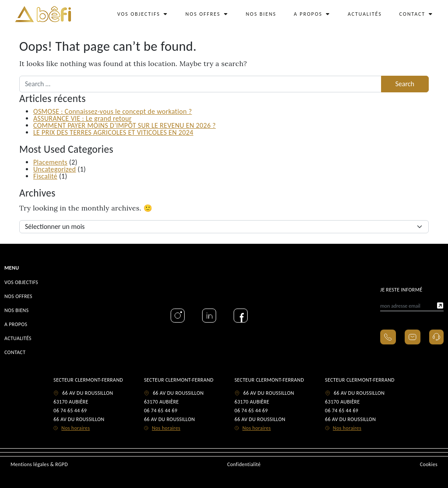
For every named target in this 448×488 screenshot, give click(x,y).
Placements (50, 162)
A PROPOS (312, 14)
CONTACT (416, 14)
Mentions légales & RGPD (39, 464)
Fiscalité (45, 176)
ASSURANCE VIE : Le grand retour (82, 118)
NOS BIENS (261, 14)
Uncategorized (55, 169)
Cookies (429, 464)
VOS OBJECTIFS (143, 14)
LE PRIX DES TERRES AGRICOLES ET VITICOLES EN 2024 (113, 132)
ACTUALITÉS (365, 14)
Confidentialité (244, 464)
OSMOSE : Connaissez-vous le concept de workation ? (113, 111)
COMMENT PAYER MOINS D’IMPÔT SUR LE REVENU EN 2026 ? (124, 125)
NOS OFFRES (207, 14)
